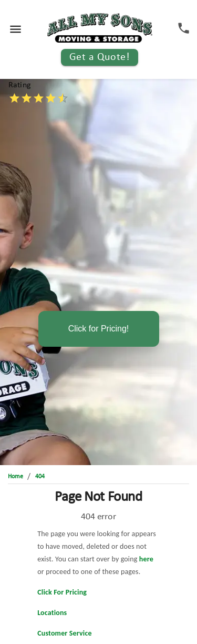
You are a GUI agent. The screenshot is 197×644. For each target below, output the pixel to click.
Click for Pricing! (99, 329)
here (146, 559)
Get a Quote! (100, 57)
